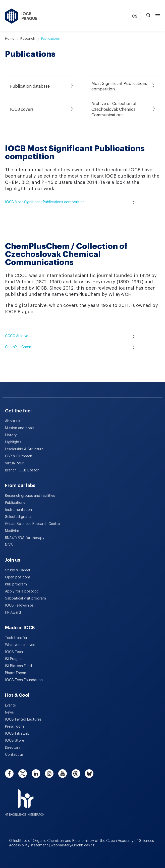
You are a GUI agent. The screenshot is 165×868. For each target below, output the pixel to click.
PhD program (16, 584)
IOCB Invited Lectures (23, 720)
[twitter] (23, 774)
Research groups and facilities (30, 496)
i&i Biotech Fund (18, 666)
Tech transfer (16, 638)
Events (10, 706)
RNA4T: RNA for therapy (25, 538)
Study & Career (18, 570)
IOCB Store (15, 741)
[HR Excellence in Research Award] (24, 799)
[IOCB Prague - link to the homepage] (21, 16)
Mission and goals (20, 428)
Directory (13, 748)
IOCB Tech (14, 652)
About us (13, 421)
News (9, 713)
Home (10, 39)
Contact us (14, 755)
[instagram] (49, 774)
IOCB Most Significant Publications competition (70, 203)
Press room (14, 727)
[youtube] (63, 774)
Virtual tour (14, 463)
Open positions (18, 577)
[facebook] (9, 774)
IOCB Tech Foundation (24, 680)
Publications (15, 503)
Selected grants (18, 517)
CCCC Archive (70, 336)
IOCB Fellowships (19, 606)
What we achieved (20, 645)
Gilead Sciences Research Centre (32, 524)
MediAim (12, 531)
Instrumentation (18, 510)
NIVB (9, 545)
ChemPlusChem (70, 347)
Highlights (13, 442)
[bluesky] (89, 774)
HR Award (13, 613)
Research (28, 39)
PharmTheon (16, 673)
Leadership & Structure (24, 449)
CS (135, 16)
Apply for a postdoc (22, 591)
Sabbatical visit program (25, 599)
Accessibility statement (29, 845)
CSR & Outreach (19, 456)
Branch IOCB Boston (22, 470)
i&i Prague (13, 659)
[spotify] (76, 774)
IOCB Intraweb (17, 734)
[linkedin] (36, 774)
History (11, 435)
